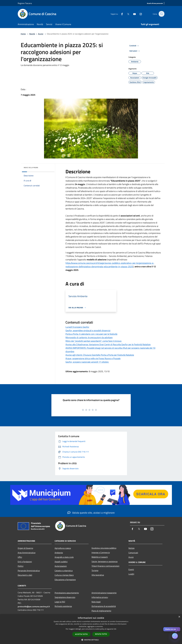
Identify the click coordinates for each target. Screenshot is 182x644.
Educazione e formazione (65, 580)
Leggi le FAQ (60, 602)
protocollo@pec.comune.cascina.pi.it (34, 606)
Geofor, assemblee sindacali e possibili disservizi (88, 330)
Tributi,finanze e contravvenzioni (105, 566)
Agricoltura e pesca (63, 548)
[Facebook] (121, 14)
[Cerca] (161, 14)
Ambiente (59, 553)
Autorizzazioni (61, 566)
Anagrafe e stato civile (64, 557)
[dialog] (91, 629)
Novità (32, 34)
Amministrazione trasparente (104, 593)
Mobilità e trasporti (100, 557)
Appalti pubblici (61, 562)
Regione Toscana (25, 3)
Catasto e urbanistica (64, 571)
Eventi (131, 569)
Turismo (95, 570)
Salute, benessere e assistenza (105, 561)
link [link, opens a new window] (115, 629)
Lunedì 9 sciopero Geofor (77, 327)
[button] (91, 640)
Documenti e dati (25, 575)
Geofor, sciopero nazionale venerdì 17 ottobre (87, 362)
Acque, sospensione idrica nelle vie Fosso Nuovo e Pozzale (93, 358)
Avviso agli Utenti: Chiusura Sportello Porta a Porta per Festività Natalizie (100, 355)
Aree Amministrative (27, 553)
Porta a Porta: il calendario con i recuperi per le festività (91, 334)
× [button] (179, 617)
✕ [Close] (178, 629)
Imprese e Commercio (101, 552)
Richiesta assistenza (63, 606)
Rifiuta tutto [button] (101, 634)
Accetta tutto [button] (81, 634)
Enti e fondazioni (25, 562)
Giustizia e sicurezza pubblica (104, 548)
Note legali (96, 602)
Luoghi (131, 574)
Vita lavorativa (98, 575)
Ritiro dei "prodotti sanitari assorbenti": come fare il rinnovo (93, 341)
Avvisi (41, 34)
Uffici (20, 557)
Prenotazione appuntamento (67, 593)
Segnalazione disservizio (65, 597)
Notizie (131, 548)
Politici (21, 566)
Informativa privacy (100, 597)
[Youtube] (133, 14)
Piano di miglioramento (101, 611)
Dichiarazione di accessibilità (104, 606)
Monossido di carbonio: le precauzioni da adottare (89, 337)
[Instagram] (139, 14)
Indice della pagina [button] (31, 168)
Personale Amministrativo (29, 571)
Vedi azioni (135, 51)
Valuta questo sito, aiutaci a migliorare (91, 513)
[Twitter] (127, 14)
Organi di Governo (25, 548)
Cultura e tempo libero (64, 575)
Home (23, 34)
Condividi (134, 46)
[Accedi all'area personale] (155, 3)
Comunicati (133, 553)
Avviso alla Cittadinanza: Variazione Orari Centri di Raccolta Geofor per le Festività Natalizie (108, 344)
